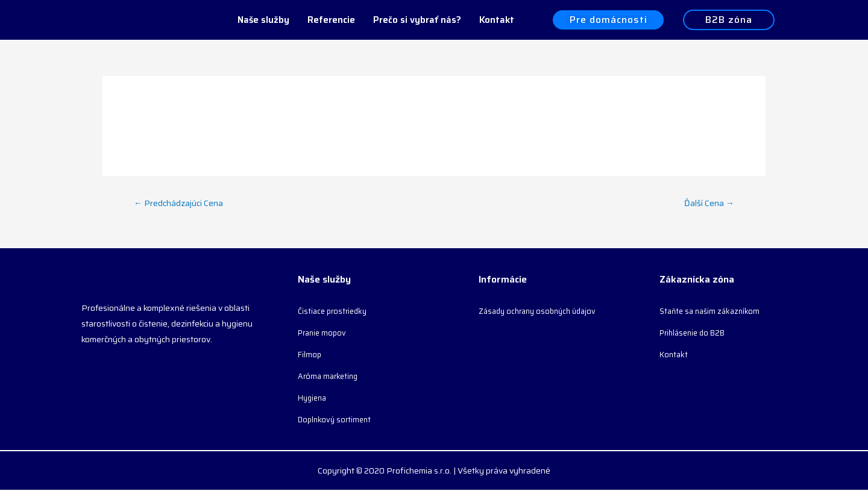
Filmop (310, 355)
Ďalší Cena (708, 203)
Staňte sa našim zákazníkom (713, 312)
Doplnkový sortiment (337, 421)
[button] (608, 20)
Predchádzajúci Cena (180, 203)
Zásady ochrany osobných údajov (542, 312)
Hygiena (314, 399)
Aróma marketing (330, 377)
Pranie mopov (324, 334)
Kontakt (497, 20)
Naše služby (263, 20)
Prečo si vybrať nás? (417, 20)
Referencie (331, 20)
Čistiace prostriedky (335, 312)
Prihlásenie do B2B (696, 334)
